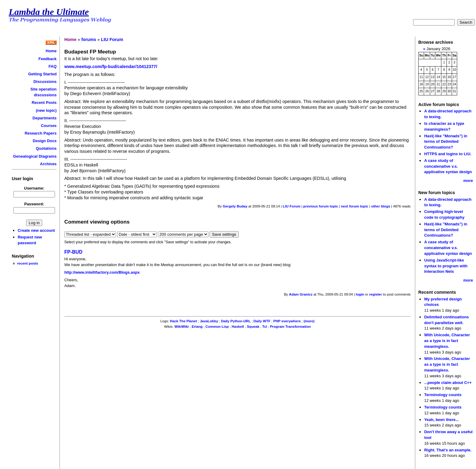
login (360, 294)
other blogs (381, 206)
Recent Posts (44, 103)
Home (51, 51)
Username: (34, 188)
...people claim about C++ (448, 383)
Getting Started (43, 74)
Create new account (36, 230)
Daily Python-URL (236, 321)
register (375, 294)
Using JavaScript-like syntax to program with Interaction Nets (446, 266)
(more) (309, 321)
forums (89, 39)
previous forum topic (321, 206)
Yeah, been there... (441, 420)
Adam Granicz (301, 294)
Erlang (197, 327)
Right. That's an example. (448, 450)
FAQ (53, 66)
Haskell (238, 327)
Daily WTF (262, 321)
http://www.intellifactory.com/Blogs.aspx (102, 272)
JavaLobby (209, 321)
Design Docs (45, 141)
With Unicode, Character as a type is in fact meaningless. (447, 341)
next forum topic (354, 206)
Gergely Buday (235, 206)
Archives (48, 164)
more (468, 181)
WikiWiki (181, 327)
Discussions (45, 82)
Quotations (46, 148)
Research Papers (41, 133)
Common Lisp (217, 327)
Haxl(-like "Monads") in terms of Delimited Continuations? (446, 142)
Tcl (265, 327)
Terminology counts (443, 395)
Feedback (48, 59)
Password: (34, 204)
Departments (45, 118)
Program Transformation (290, 327)
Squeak (253, 327)
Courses (49, 126)
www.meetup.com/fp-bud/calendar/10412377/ (111, 67)
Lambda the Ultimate (49, 12)
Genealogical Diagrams (35, 156)
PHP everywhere (287, 321)
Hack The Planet (183, 321)
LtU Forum (112, 39)
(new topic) (46, 110)
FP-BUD (74, 252)
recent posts (27, 263)
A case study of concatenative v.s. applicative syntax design (448, 166)
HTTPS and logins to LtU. (448, 154)
